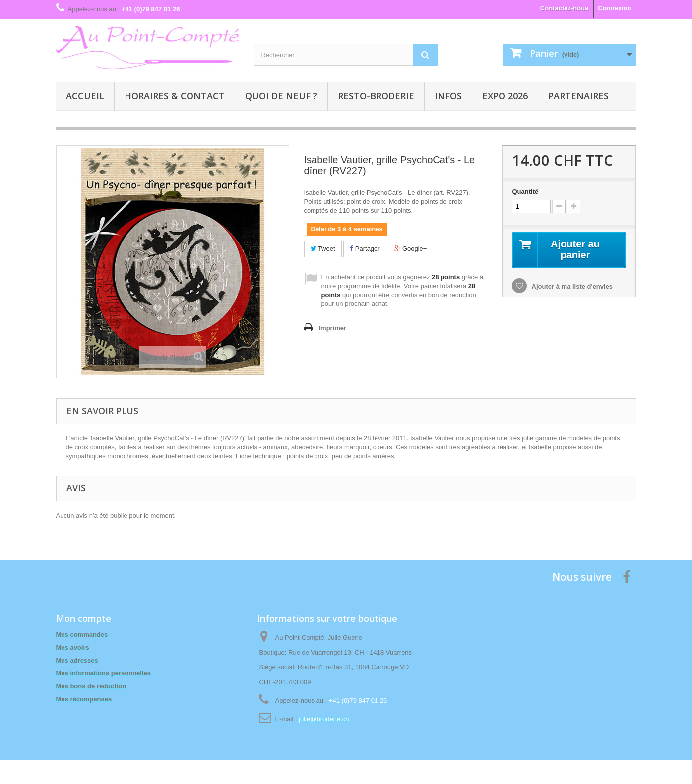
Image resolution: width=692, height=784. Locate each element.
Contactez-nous (565, 8)
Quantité (525, 192)
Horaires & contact (175, 96)
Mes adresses (77, 660)
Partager (365, 249)
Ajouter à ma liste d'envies (571, 286)
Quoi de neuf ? (281, 96)
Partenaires (578, 96)
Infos (448, 96)
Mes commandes (82, 634)
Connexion (614, 8)
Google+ (410, 249)
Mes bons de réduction (91, 686)
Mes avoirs (73, 647)
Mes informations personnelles (103, 673)
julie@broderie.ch (324, 719)
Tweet (323, 249)
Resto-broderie (376, 96)
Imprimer (333, 328)
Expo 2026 (505, 96)
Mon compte (84, 618)
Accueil (85, 96)
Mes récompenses (84, 699)
